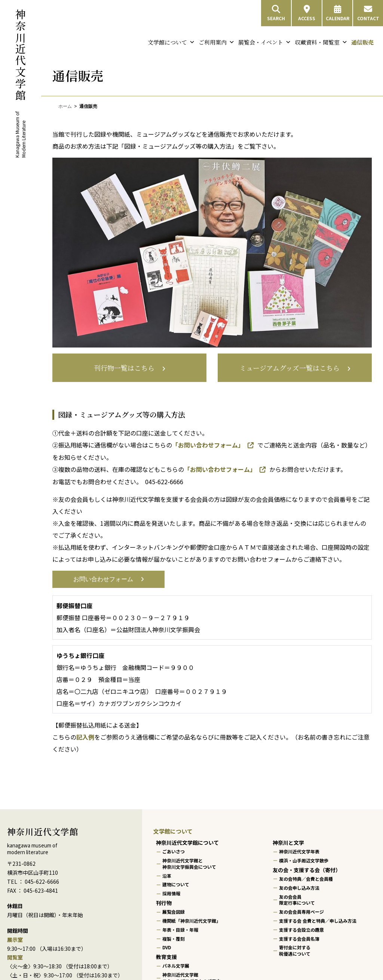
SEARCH (276, 13)
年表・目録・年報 (180, 930)
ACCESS (307, 13)
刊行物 (164, 903)
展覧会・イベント (265, 42)
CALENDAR (338, 13)
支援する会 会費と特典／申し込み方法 (318, 921)
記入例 (85, 737)
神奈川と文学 (288, 843)
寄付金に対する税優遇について (295, 951)
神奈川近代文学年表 (299, 852)
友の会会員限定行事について (297, 900)
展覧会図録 (174, 912)
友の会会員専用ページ (301, 912)
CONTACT (368, 13)
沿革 (167, 876)
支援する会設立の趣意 (301, 930)
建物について (176, 885)
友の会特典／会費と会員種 (306, 879)
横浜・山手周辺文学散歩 (304, 860)
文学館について (171, 42)
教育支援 (166, 957)
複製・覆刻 (174, 939)
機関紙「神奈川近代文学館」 (191, 921)
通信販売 (362, 42)
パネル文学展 (176, 966)
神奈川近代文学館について (187, 843)
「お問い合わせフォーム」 (208, 445)
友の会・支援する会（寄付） (307, 870)
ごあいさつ (174, 852)
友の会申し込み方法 (299, 888)
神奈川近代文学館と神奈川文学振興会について (189, 864)
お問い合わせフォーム (103, 579)
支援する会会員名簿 (299, 939)
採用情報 (171, 893)
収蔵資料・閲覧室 (321, 42)
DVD (167, 948)
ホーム (65, 106)
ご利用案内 (217, 42)
